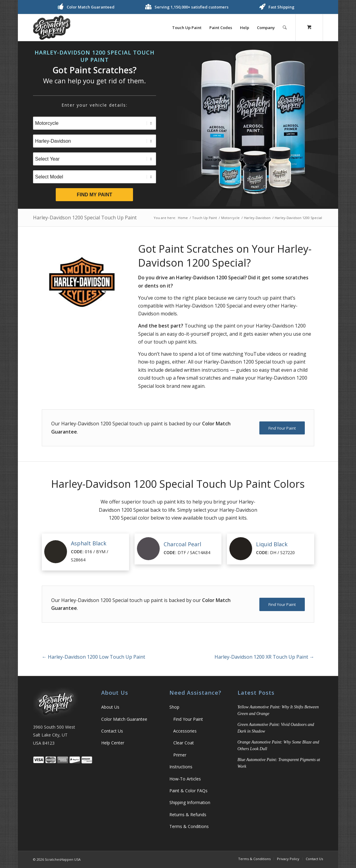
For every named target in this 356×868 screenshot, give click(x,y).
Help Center (113, 743)
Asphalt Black (89, 543)
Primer (180, 755)
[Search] (285, 28)
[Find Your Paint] (282, 428)
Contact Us (112, 731)
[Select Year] (95, 159)
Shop (174, 707)
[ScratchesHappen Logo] (52, 28)
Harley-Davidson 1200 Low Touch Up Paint (93, 657)
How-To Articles (185, 779)
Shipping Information (190, 802)
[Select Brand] (95, 141)
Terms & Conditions (189, 826)
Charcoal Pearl (182, 544)
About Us (110, 707)
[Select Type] (95, 123)
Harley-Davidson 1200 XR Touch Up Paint (264, 657)
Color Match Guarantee (124, 719)
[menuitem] (187, 28)
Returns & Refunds (188, 815)
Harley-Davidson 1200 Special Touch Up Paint (85, 218)
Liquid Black (272, 544)
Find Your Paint (188, 719)
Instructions (181, 767)
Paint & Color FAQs (188, 791)
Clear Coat (184, 743)
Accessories (185, 731)
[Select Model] (95, 177)
